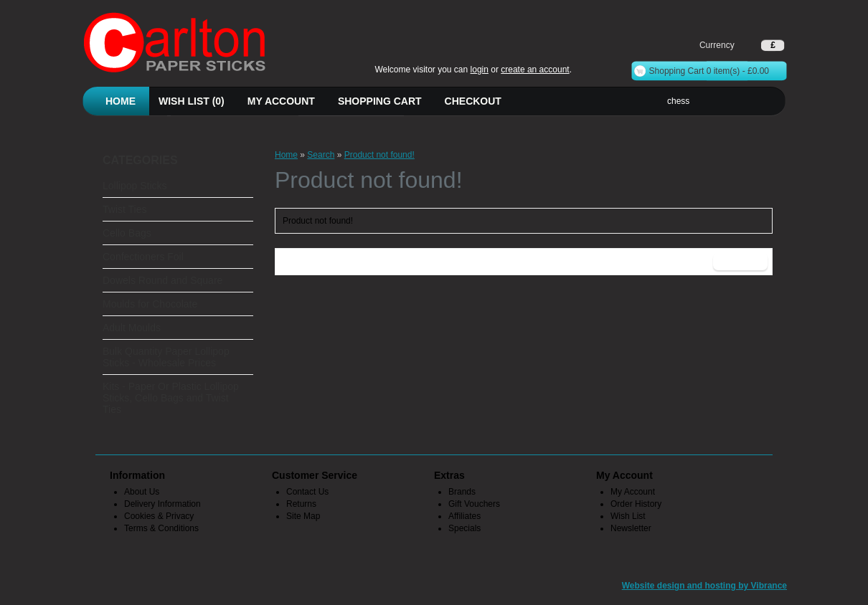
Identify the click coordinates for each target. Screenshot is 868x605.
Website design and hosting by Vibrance (704, 586)
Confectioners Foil (143, 257)
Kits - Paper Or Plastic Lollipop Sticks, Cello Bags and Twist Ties (171, 398)
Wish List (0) (192, 101)
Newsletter (631, 528)
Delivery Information (162, 504)
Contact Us (307, 492)
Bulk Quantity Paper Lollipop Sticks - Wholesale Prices (166, 357)
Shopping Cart (380, 101)
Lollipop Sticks (135, 186)
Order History (636, 504)
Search (321, 155)
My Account (281, 101)
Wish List (628, 516)
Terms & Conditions (161, 528)
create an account (535, 70)
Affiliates (464, 516)
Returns (301, 504)
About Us (142, 492)
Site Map (303, 516)
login (480, 70)
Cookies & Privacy (159, 516)
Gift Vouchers (474, 504)
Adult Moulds (132, 328)
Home (121, 101)
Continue (740, 262)
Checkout (473, 101)
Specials (464, 528)
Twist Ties (124, 209)
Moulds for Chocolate (150, 304)
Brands (462, 492)
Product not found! (379, 155)
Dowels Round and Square (162, 280)
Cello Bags (127, 233)
